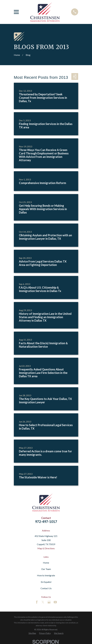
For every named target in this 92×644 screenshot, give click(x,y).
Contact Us (46, 588)
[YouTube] (55, 602)
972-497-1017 (46, 522)
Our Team (46, 569)
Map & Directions (46, 548)
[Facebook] (37, 602)
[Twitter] (43, 602)
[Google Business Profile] (49, 602)
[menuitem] (32, 633)
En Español (46, 582)
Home (46, 563)
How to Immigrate (46, 575)
